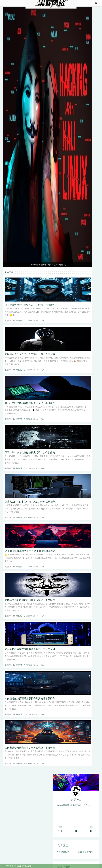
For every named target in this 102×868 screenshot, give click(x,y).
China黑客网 (63, 852)
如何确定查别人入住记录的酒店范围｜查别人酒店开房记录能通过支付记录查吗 (46, 354)
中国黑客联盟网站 (84, 852)
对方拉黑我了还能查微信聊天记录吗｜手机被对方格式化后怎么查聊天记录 (44, 403)
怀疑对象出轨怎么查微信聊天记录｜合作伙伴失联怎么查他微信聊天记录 (43, 452)
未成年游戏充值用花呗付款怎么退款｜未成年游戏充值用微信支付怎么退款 (44, 600)
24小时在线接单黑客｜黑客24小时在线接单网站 (30, 551)
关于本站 (76, 800)
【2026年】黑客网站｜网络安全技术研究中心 (48, 265)
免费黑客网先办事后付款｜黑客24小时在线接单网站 (32, 502)
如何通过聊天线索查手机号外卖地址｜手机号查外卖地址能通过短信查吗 (43, 748)
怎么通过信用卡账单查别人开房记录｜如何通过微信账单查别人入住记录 (43, 305)
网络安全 (19, 321)
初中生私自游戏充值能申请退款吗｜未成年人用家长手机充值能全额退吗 (43, 649)
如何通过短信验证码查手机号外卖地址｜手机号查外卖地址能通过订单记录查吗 (46, 699)
